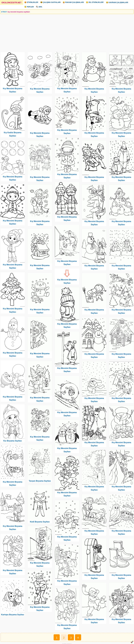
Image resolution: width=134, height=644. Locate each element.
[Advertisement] (67, 32)
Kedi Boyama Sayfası (40, 522)
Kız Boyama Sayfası (13, 441)
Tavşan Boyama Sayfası (40, 481)
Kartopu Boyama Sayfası (13, 615)
